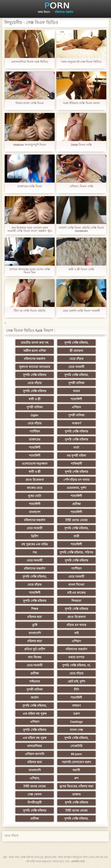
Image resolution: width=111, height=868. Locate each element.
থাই (76, 633)
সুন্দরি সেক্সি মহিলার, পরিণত (77, 552)
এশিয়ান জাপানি (35, 754)
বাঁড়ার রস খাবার (76, 625)
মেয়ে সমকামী (76, 367)
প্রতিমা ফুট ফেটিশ (35, 649)
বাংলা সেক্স (76, 730)
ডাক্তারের (35, 439)
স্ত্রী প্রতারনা (76, 351)
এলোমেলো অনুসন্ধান (35, 464)
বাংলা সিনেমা (76, 585)
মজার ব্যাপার (76, 657)
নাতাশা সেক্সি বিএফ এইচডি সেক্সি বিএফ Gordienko (81, 229)
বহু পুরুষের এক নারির (35, 544)
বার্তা (76, 447)
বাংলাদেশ (35, 512)
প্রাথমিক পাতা (78, 861)
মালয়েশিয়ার (35, 746)
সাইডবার (35, 681)
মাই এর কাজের (77, 593)
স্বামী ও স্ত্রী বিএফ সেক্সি (81, 269)
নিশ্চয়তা (76, 601)
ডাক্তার (76, 794)
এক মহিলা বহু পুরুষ (35, 714)
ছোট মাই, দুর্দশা (77, 681)
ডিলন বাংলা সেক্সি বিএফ (30, 103)
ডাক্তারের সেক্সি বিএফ (30, 186)
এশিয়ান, (35, 778)
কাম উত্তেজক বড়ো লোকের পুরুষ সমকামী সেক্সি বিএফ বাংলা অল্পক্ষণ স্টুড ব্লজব (30, 229)
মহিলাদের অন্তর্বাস (64, 12)
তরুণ (76, 714)
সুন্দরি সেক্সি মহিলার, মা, (76, 665)
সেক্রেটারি (76, 746)
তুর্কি (35, 625)
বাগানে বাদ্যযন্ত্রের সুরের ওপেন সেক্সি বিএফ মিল (30, 271)
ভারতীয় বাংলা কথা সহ (35, 343)
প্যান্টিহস (35, 431)
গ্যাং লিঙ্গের (35, 657)
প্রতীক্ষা (76, 504)
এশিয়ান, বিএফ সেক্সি (81, 186)
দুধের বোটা (35, 496)
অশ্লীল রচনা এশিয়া (35, 351)
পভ (35, 552)
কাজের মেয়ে (35, 488)
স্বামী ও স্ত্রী (35, 399)
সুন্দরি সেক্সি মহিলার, (76, 343)
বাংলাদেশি (35, 633)
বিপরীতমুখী (35, 802)
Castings (76, 722)
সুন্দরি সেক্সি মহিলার (35, 375)
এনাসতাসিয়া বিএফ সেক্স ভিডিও (30, 62)
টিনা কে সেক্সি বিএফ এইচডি (30, 311)
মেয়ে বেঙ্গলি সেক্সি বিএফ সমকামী (81, 311)
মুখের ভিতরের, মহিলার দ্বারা (77, 786)
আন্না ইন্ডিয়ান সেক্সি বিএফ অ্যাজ (81, 103)
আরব (76, 391)
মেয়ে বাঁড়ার (76, 359)
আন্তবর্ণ (76, 423)
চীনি (76, 689)
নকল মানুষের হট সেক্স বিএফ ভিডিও (81, 62)
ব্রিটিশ (35, 536)
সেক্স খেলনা (35, 794)
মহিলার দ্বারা (35, 617)
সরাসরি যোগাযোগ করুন (77, 762)
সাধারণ (76, 706)
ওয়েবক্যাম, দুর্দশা (76, 488)
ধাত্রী (76, 536)
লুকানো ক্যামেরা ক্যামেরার (35, 367)
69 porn (77, 754)
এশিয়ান (76, 407)
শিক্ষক (35, 609)
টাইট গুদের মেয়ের (76, 520)
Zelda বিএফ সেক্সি (81, 145)
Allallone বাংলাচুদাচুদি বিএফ (30, 145)
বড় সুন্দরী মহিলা (77, 456)
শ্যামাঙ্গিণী (76, 399)
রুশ (76, 778)
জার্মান (35, 698)
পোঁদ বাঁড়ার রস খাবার (77, 480)
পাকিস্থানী (76, 464)
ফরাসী (76, 770)
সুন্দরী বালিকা (76, 383)
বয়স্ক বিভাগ (44, 12)
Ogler (35, 415)
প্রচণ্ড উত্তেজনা (35, 480)
